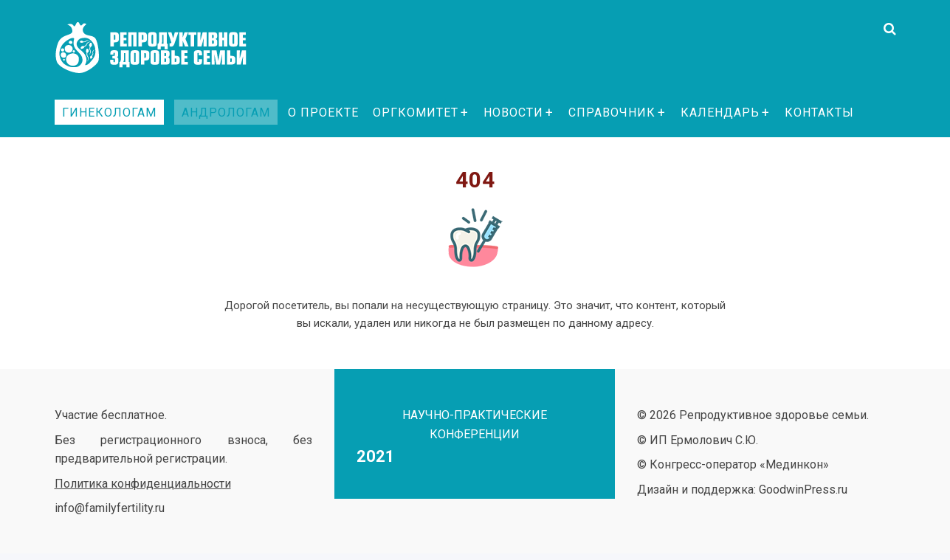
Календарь (720, 113)
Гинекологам (109, 113)
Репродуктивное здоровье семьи (165, 48)
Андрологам (226, 113)
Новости (513, 113)
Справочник (612, 113)
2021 (376, 456)
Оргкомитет (416, 113)
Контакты (819, 113)
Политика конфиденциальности (143, 484)
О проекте (323, 113)
